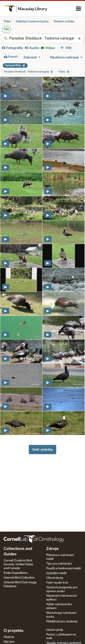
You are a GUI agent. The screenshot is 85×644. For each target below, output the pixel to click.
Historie (9, 637)
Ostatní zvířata (64, 21)
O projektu (13, 631)
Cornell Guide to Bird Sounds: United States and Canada (18, 564)
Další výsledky (43, 450)
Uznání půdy (55, 630)
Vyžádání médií (56, 573)
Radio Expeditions (16, 573)
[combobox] (42, 38)
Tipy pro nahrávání (59, 564)
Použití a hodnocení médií (63, 568)
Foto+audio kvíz (57, 583)
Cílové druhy (55, 578)
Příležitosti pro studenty (62, 621)
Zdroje (52, 549)
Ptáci (7, 21)
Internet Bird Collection (19, 578)
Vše (6, 29)
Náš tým (9, 642)
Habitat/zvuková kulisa (32, 21)
